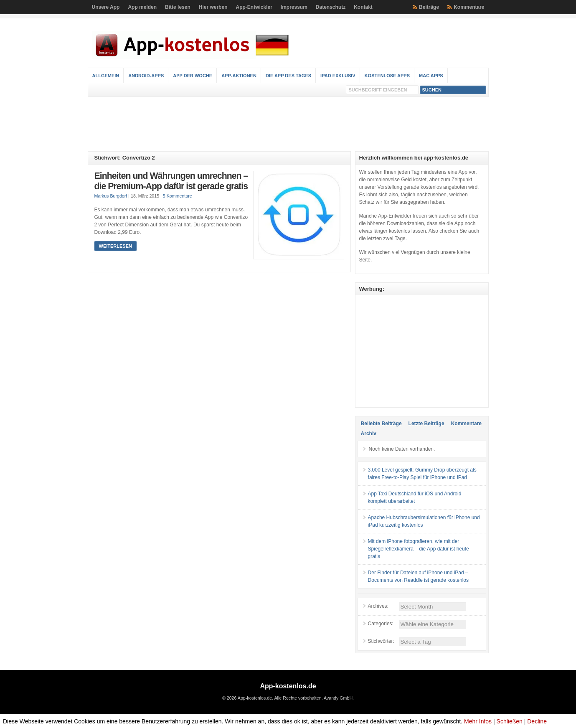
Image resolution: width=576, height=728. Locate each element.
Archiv (369, 434)
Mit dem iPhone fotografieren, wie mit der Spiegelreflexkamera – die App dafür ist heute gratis (419, 549)
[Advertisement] (288, 124)
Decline (537, 721)
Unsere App (106, 7)
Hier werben (213, 7)
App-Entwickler (254, 7)
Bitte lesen (178, 7)
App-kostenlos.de (288, 686)
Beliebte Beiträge (381, 424)
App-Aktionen (239, 76)
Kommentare (469, 7)
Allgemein (106, 76)
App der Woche (193, 76)
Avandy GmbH (338, 698)
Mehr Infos (478, 721)
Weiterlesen (115, 246)
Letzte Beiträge (426, 424)
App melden (142, 7)
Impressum (294, 7)
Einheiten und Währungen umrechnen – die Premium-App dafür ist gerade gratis (171, 181)
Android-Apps (146, 76)
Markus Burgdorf (111, 196)
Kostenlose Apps (387, 76)
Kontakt (363, 7)
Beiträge (429, 7)
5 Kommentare (178, 196)
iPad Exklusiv (338, 76)
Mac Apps (431, 76)
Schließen (510, 721)
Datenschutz (331, 7)
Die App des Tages (288, 76)
